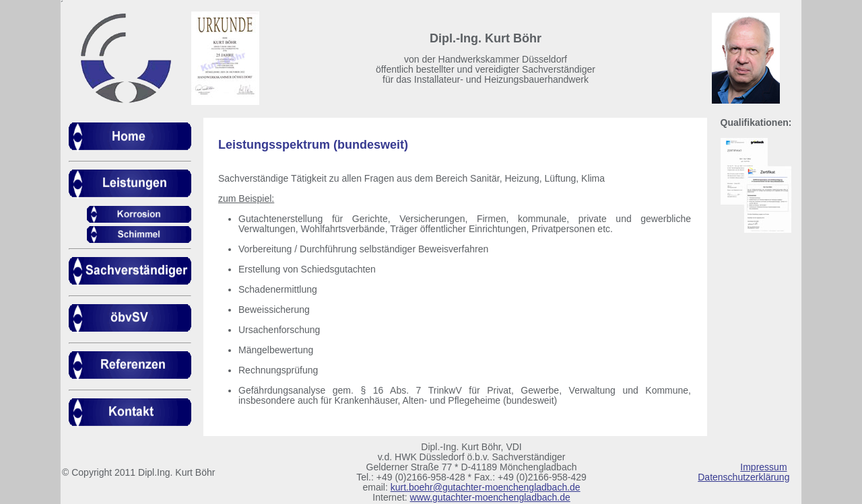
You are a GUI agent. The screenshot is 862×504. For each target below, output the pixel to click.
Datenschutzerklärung (743, 477)
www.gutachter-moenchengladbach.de (490, 497)
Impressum (763, 467)
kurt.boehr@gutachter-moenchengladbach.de (486, 487)
